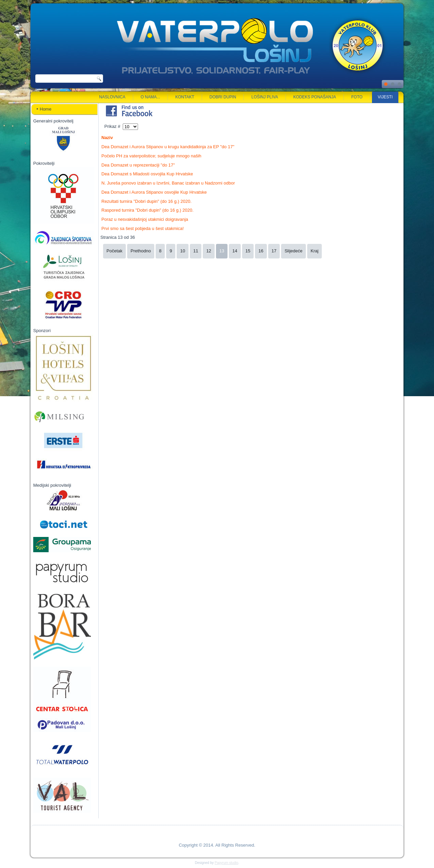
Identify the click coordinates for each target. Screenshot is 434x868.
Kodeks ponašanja (315, 97)
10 (182, 251)
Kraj (314, 251)
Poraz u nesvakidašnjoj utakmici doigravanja (145, 219)
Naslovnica (112, 97)
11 (196, 251)
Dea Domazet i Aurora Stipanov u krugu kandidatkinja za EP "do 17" (168, 147)
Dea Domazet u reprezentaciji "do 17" (138, 165)
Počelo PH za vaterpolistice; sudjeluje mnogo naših (151, 156)
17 (274, 251)
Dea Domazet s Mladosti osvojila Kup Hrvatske (147, 174)
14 (235, 251)
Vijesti (385, 97)
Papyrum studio (226, 863)
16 (261, 251)
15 (248, 251)
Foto (357, 97)
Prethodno (141, 251)
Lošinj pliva (264, 97)
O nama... (150, 97)
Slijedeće (293, 251)
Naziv (107, 138)
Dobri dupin (223, 97)
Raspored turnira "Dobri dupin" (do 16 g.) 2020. (147, 210)
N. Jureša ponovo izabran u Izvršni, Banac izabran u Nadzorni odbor (168, 183)
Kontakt (185, 97)
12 (209, 251)
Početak (114, 251)
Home (46, 109)
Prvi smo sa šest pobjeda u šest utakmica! (143, 228)
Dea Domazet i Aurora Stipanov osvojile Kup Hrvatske (154, 192)
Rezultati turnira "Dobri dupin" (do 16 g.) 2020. (146, 201)
